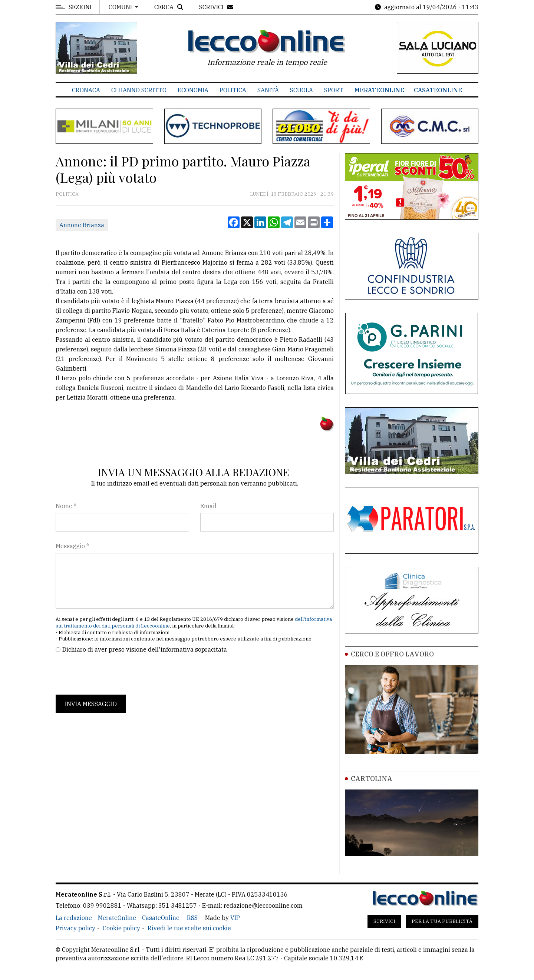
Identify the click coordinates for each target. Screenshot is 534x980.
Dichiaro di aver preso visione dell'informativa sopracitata (145, 649)
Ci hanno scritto (139, 90)
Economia (193, 90)
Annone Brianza (82, 225)
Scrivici (384, 921)
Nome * (66, 506)
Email (208, 506)
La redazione (74, 918)
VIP (235, 918)
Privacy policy (75, 928)
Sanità (268, 90)
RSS (192, 918)
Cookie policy (121, 928)
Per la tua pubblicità (442, 921)
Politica (233, 90)
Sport (334, 90)
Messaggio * (72, 546)
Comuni (121, 7)
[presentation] (112, 674)
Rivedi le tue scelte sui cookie (189, 928)
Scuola (301, 90)
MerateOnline (379, 90)
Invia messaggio (91, 704)
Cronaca (86, 90)
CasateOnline (438, 90)
